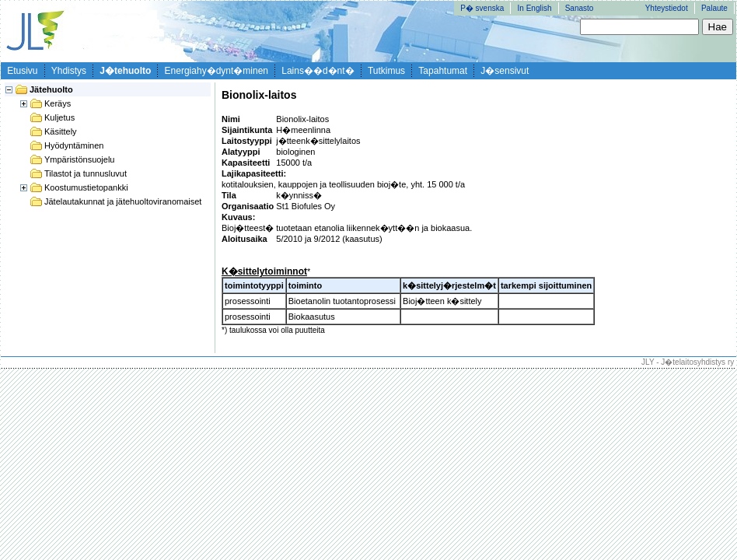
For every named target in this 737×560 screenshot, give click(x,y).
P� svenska (482, 8)
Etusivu (22, 71)
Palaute (714, 8)
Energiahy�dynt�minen (217, 71)
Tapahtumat (443, 71)
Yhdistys (69, 71)
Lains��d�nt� (318, 71)
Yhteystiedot (667, 8)
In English (535, 8)
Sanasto (580, 8)
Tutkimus (386, 71)
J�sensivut (505, 71)
